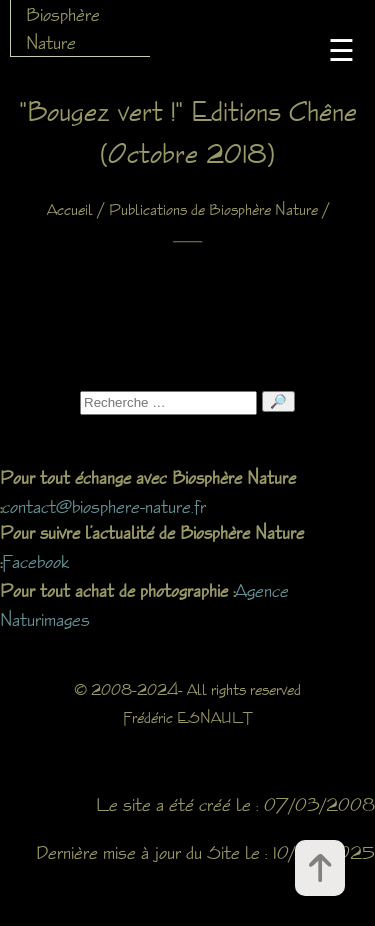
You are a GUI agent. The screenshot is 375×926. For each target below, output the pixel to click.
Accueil (70, 209)
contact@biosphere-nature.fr (104, 506)
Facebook (35, 561)
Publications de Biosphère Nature (213, 209)
